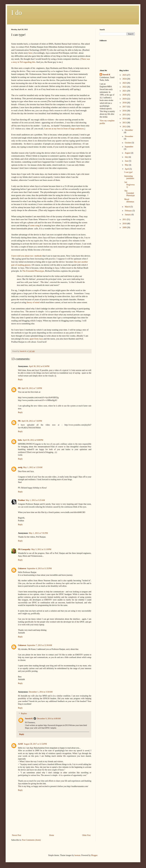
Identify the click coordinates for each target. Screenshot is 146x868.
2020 (125, 95)
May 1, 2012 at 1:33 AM (33, 467)
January (128, 215)
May (127, 165)
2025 (125, 75)
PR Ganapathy (24, 549)
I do (17, 13)
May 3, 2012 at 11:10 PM (41, 549)
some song (35, 225)
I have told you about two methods (27, 256)
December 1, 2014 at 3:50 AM (41, 692)
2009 (125, 227)
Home (52, 835)
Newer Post (16, 835)
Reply (20, 380)
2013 (125, 123)
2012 (125, 127)
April (127, 169)
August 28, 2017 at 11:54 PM (35, 744)
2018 (125, 103)
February (129, 211)
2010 (125, 224)
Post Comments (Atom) (31, 840)
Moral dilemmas (129, 200)
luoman (77, 855)
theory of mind (33, 302)
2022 (125, 87)
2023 (125, 83)
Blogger (94, 855)
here (30, 53)
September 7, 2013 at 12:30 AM (39, 645)
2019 (125, 99)
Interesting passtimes (129, 177)
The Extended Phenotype (33, 271)
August (128, 153)
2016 (125, 111)
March (128, 207)
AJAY (20, 744)
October (128, 143)
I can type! (128, 172)
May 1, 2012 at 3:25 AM (35, 500)
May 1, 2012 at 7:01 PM (38, 533)
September (129, 147)
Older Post (86, 835)
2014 (125, 119)
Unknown (22, 568)
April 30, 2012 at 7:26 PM (32, 421)
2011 (125, 219)
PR (19, 388)
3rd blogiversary (129, 185)
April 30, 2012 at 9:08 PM (33, 440)
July (127, 157)
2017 (125, 107)
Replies (24, 714)
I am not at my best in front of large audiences (64, 129)
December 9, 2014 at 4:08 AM (49, 719)
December (129, 130)
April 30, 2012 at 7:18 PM (32, 388)
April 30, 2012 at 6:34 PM (39, 366)
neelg (20, 467)
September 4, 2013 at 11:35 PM (39, 568)
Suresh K (29, 719)
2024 (125, 79)
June (127, 161)
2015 (125, 115)
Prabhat (21, 500)
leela (20, 440)
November (129, 136)
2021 (125, 91)
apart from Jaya (36, 339)
